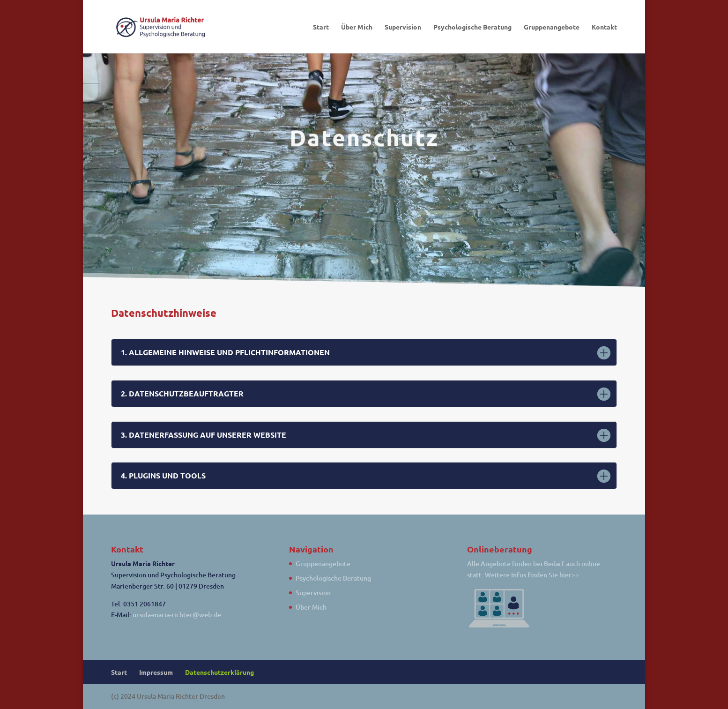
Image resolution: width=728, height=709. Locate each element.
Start (321, 27)
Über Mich (357, 27)
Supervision (403, 27)
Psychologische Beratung (472, 27)
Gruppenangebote (552, 27)
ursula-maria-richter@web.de (177, 615)
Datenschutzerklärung (219, 672)
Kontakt (604, 27)
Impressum (156, 672)
